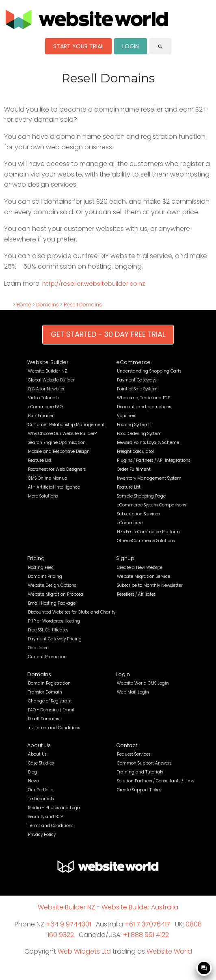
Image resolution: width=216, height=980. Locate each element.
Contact (127, 745)
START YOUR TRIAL (78, 46)
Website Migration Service (144, 576)
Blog (32, 772)
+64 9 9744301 (68, 924)
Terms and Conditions (51, 826)
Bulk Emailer (41, 416)
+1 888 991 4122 (146, 935)
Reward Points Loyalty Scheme (148, 443)
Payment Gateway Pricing (55, 639)
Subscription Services (138, 514)
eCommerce (133, 362)
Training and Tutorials (140, 772)
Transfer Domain (45, 692)
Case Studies (41, 763)
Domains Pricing (45, 576)
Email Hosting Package (52, 603)
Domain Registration (49, 683)
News (33, 781)
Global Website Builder (51, 380)
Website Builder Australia (140, 907)
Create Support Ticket (139, 790)
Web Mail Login (133, 692)
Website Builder (48, 362)
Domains (48, 305)
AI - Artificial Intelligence (54, 487)
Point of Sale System (137, 389)
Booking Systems (134, 425)
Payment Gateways (137, 380)
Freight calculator (136, 451)
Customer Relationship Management (66, 425)
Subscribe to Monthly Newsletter (150, 585)
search (160, 47)
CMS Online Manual (48, 478)
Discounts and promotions (144, 407)
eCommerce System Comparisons (151, 505)
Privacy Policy (42, 835)
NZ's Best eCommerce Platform (148, 532)
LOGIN (131, 46)
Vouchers (126, 416)
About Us (39, 745)
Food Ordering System (139, 434)
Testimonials (41, 799)
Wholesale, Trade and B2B (144, 398)
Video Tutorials (43, 398)
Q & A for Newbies (46, 389)
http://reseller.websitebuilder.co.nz (94, 284)
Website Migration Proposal (56, 594)
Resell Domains (83, 305)
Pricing (36, 558)
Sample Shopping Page (141, 496)
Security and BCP (45, 817)
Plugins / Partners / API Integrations (153, 460)
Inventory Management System (149, 478)
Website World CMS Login (143, 683)
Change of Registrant (50, 701)
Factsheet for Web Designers (57, 469)
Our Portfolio (41, 790)
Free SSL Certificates (48, 630)
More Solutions (43, 496)
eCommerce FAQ (45, 407)
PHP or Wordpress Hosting (54, 621)
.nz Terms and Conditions (54, 728)
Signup (125, 558)
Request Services (134, 754)
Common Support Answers (144, 763)
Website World (169, 951)
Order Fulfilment (134, 469)
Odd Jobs (37, 648)
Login (123, 674)
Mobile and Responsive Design (59, 451)
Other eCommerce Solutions (146, 541)
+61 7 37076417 (147, 924)
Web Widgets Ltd (84, 951)
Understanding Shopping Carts (149, 371)
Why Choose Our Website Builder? (62, 434)
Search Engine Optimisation (57, 443)
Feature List (40, 460)
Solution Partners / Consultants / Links (156, 781)
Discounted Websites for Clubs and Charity (72, 612)
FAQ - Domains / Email (51, 710)
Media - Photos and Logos (55, 808)
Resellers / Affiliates (136, 594)
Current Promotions (48, 657)
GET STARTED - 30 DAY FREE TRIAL (108, 334)
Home (24, 305)
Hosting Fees (41, 568)
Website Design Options (52, 585)
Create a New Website (140, 568)
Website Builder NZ (48, 371)
